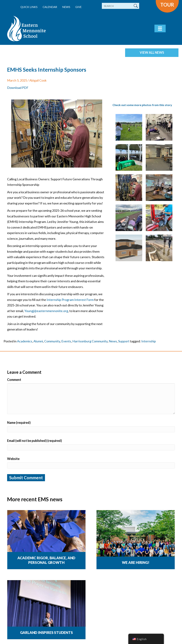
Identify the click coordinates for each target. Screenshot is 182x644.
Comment (14, 380)
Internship (149, 341)
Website (13, 459)
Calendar (50, 7)
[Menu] (160, 28)
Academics (25, 341)
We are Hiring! (136, 562)
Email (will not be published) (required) (34, 441)
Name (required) (19, 423)
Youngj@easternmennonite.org (46, 311)
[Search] (121, 6)
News (66, 7)
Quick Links (29, 7)
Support (124, 341)
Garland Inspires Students (46, 632)
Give (78, 7)
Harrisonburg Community (90, 341)
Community (52, 341)
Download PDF (18, 88)
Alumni (38, 341)
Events (66, 341)
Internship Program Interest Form (70, 300)
